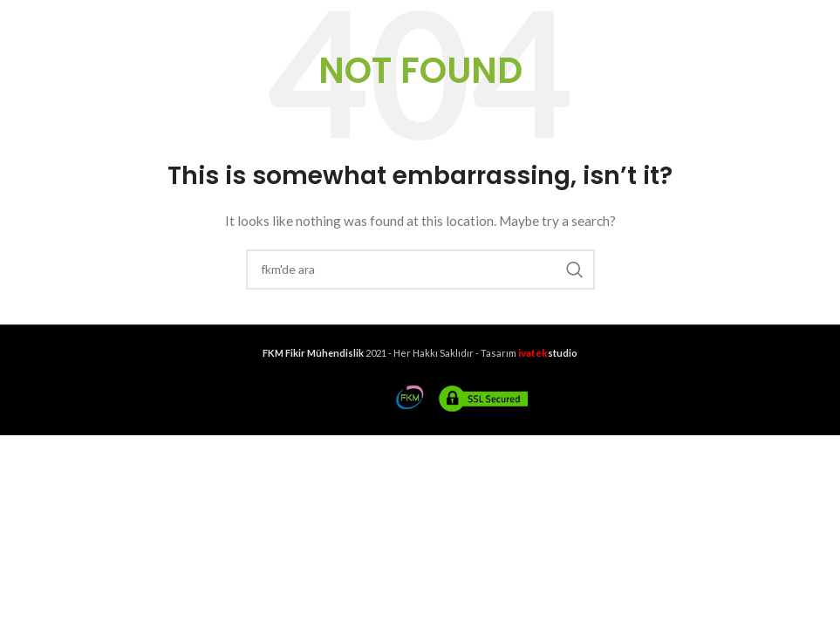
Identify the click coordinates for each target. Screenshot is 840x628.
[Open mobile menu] (42, 18)
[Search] (420, 270)
